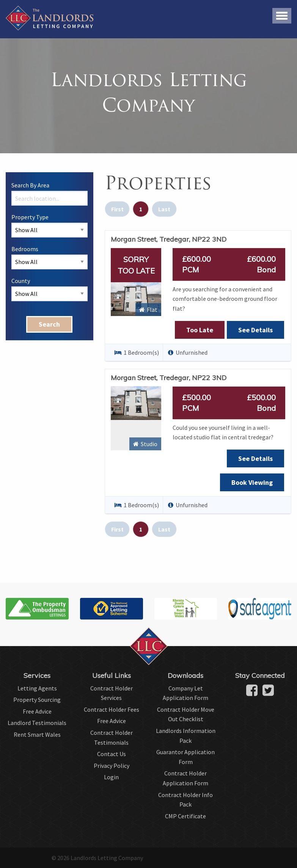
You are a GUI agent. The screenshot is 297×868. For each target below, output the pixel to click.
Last (164, 209)
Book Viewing (252, 482)
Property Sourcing (37, 700)
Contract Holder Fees (112, 709)
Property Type (30, 217)
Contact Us (112, 754)
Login (111, 777)
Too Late (200, 330)
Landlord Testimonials (37, 723)
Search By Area (30, 185)
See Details (255, 330)
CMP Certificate (185, 816)
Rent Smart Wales (37, 734)
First (117, 209)
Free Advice (37, 711)
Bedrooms (25, 249)
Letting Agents (37, 688)
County (21, 281)
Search (49, 324)
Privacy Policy (112, 766)
